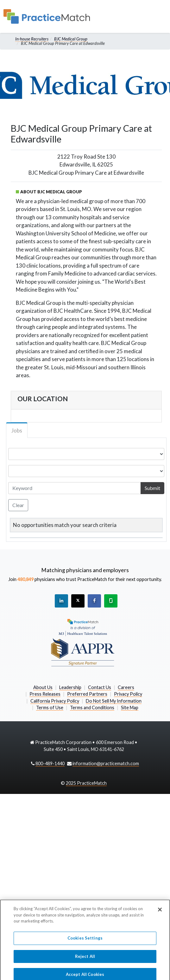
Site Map (130, 708)
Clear (18, 505)
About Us (43, 687)
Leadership (70, 687)
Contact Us (100, 687)
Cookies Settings (85, 941)
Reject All (85, 959)
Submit (152, 488)
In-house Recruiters (32, 39)
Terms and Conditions (92, 708)
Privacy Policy (128, 694)
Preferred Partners (87, 694)
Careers (126, 687)
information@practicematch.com (106, 763)
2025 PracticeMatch (86, 783)
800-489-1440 (50, 763)
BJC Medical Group (71, 39)
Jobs (17, 430)
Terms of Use (50, 708)
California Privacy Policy (55, 701)
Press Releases (45, 694)
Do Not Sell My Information (114, 701)
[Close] (160, 912)
